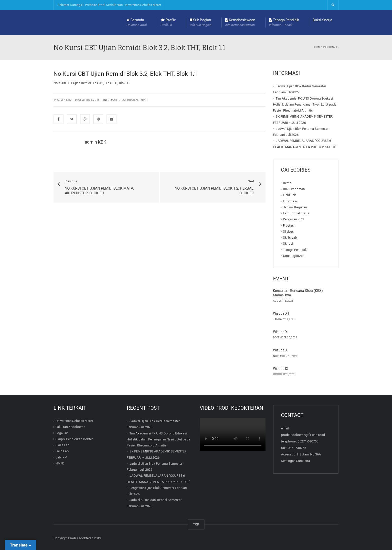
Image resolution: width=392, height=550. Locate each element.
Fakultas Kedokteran (70, 427)
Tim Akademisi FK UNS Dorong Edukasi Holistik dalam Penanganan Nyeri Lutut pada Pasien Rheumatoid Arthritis (305, 104)
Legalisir (62, 433)
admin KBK (95, 142)
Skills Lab (290, 237)
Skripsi (288, 243)
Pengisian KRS (293, 219)
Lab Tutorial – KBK (296, 213)
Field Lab (290, 195)
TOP (196, 524)
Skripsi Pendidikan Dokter (74, 439)
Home (317, 47)
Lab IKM (61, 457)
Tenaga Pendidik (284, 23)
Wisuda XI (281, 332)
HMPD (60, 463)
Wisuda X (280, 350)
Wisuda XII (281, 313)
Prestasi (289, 225)
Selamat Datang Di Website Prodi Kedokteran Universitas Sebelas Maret (109, 5)
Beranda (137, 23)
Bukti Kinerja (322, 20)
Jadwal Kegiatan (295, 207)
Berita (287, 183)
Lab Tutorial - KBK (133, 100)
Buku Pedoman (294, 189)
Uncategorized (294, 256)
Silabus (288, 231)
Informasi (330, 47)
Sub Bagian (201, 23)
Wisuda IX (281, 369)
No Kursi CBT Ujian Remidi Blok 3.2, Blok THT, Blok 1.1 (92, 83)
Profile (168, 23)
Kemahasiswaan (240, 23)
